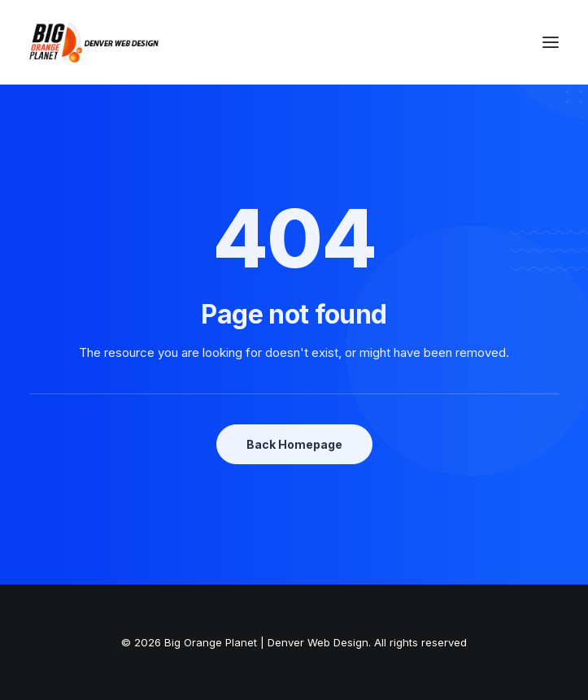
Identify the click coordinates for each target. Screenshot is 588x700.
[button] (551, 42)
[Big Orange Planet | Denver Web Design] (94, 42)
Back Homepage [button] (294, 444)
